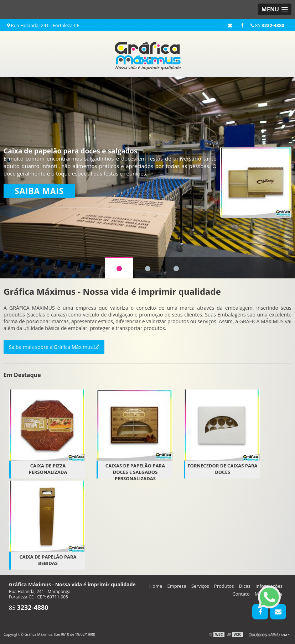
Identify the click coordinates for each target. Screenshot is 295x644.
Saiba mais (39, 191)
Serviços (200, 586)
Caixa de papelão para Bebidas (48, 560)
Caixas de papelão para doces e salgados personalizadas (135, 472)
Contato (241, 594)
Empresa (177, 586)
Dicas (245, 586)
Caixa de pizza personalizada (48, 469)
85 (267, 25)
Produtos (224, 586)
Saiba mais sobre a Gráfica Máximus (54, 347)
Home (156, 586)
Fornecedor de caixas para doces (222, 469)
